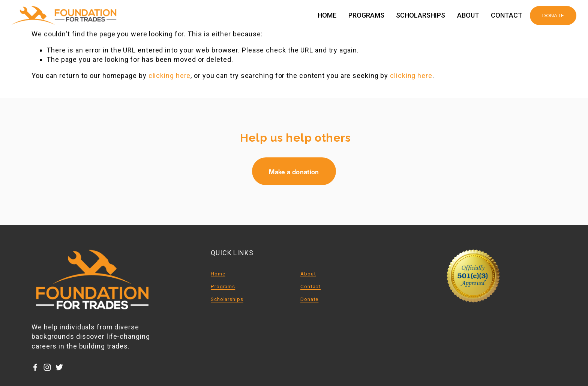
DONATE (553, 15)
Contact (507, 15)
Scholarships (421, 15)
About (468, 15)
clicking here (170, 76)
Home (327, 15)
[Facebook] (35, 367)
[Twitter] (59, 367)
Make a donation (294, 171)
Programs (366, 15)
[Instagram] (47, 367)
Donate (309, 299)
